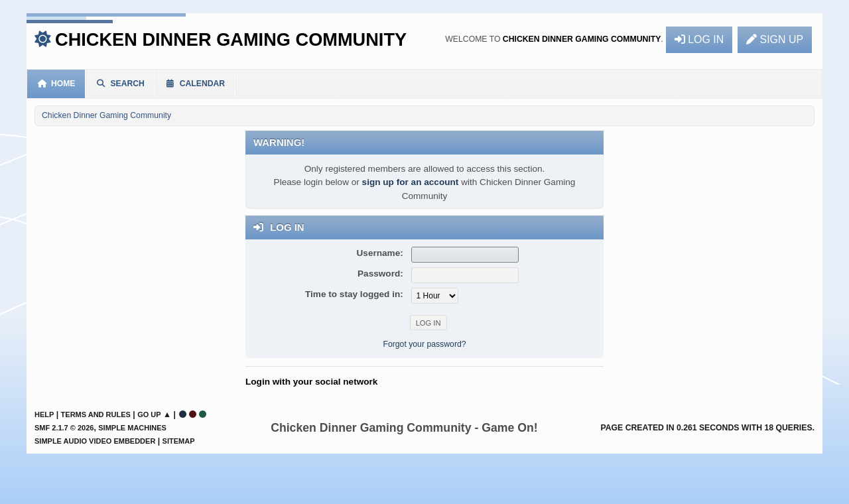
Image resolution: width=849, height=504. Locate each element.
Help (44, 414)
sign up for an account (411, 182)
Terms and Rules (96, 414)
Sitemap (179, 441)
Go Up (149, 414)
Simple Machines (132, 428)
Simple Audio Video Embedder (95, 441)
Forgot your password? (424, 344)
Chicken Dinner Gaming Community (231, 39)
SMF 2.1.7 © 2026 (64, 428)
